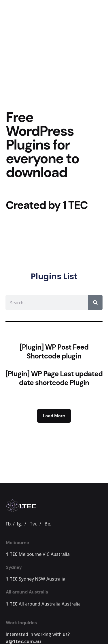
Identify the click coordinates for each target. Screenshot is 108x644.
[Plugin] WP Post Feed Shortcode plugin (54, 352)
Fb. (9, 524)
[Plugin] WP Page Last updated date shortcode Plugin (54, 378)
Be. (48, 524)
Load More (54, 416)
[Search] (95, 302)
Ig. (20, 524)
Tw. (33, 524)
